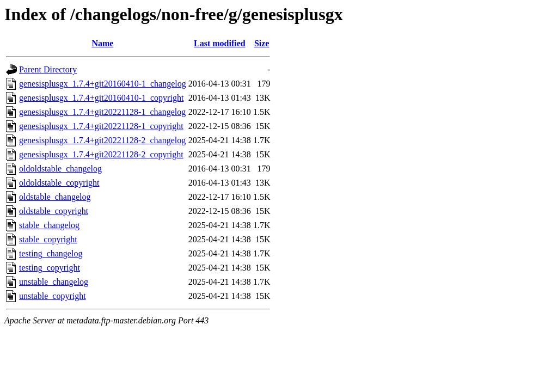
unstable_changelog (54, 282)
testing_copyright (50, 268)
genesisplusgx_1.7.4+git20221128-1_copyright (101, 126)
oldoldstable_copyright (59, 183)
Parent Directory (48, 69)
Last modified (220, 43)
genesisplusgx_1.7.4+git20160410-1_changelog (103, 84)
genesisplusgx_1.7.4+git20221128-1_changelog (102, 112)
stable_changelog (49, 225)
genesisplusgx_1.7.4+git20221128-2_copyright (101, 154)
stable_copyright (48, 239)
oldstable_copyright (54, 211)
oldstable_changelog (55, 197)
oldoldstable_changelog (60, 169)
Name (102, 43)
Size (262, 43)
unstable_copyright (53, 296)
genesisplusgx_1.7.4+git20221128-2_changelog (102, 140)
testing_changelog (51, 253)
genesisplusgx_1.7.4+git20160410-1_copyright (101, 98)
